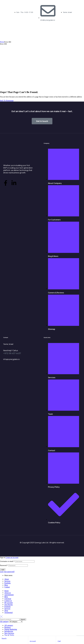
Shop (6, 611)
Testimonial (8, 613)
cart (59, 641)
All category (9, 625)
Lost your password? (7, 572)
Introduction (9, 631)
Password (4, 565)
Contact (7, 587)
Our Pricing (8, 605)
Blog (6, 585)
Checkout (8, 599)
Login (3, 570)
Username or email (7, 561)
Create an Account (12, 557)
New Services (9, 633)
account (33, 641)
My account (9, 603)
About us (8, 593)
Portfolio (7, 583)
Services (7, 581)
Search (23, 619)
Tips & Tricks (9, 635)
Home (2, 42)
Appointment (9, 595)
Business (7, 627)
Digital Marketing (11, 629)
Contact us (8, 601)
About (7, 579)
